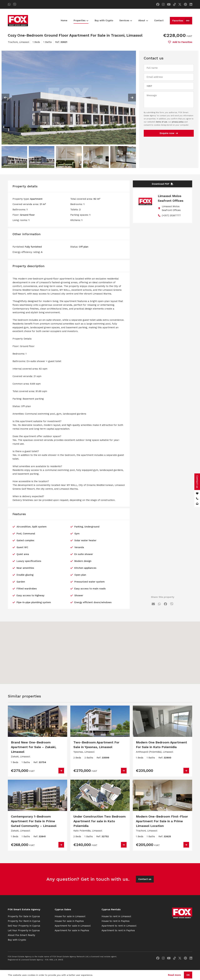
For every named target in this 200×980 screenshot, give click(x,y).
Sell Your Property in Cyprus (24, 926)
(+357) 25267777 (171, 215)
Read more (174, 975)
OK (188, 975)
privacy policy (178, 122)
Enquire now (169, 133)
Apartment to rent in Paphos (118, 930)
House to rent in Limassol (116, 916)
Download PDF (163, 184)
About (143, 20)
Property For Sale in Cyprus (24, 916)
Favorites (181, 21)
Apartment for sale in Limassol (73, 926)
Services (126, 20)
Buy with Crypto (104, 20)
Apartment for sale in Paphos (72, 930)
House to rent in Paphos (116, 921)
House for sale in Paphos (69, 921)
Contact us (145, 879)
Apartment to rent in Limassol (119, 926)
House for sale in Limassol (70, 916)
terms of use (162, 122)
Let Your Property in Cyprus (24, 930)
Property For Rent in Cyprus (24, 921)
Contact (159, 20)
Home (64, 20)
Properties (81, 20)
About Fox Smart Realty (21, 935)
